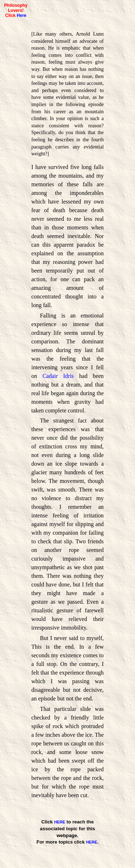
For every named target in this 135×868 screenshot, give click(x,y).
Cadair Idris (58, 376)
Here (22, 15)
